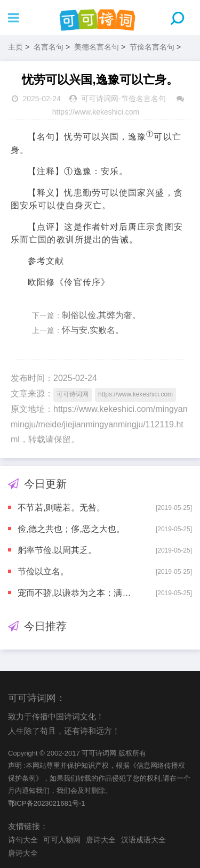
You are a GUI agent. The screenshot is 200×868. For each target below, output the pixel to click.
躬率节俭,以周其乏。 (57, 550)
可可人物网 (62, 840)
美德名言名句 (97, 47)
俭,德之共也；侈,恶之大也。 (71, 529)
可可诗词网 (100, 99)
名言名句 (49, 47)
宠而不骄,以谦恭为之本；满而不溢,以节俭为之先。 (77, 593)
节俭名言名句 (152, 47)
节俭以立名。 (43, 571)
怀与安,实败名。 (93, 330)
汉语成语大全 (143, 840)
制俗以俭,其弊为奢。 (101, 315)
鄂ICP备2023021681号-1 (47, 803)
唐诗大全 (101, 840)
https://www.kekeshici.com (96, 112)
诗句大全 (23, 840)
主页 (15, 47)
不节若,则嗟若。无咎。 (61, 508)
